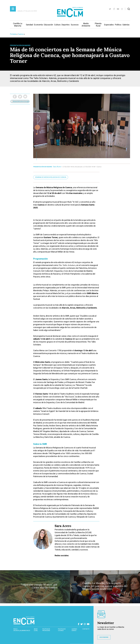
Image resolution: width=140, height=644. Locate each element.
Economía (38, 25)
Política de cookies (62, 630)
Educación (48, 25)
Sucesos (75, 25)
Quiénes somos (74, 630)
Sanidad (29, 25)
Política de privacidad (46, 630)
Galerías (126, 25)
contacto (86, 629)
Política (118, 25)
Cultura (57, 25)
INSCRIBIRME (104, 637)
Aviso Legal (36, 630)
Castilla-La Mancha (18, 25)
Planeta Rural (98, 25)
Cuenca (21, 34)
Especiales (109, 25)
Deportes (66, 25)
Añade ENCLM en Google (20, 101)
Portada (13, 34)
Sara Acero (57, 167)
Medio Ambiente (86, 25)
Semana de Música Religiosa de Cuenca (51, 177)
